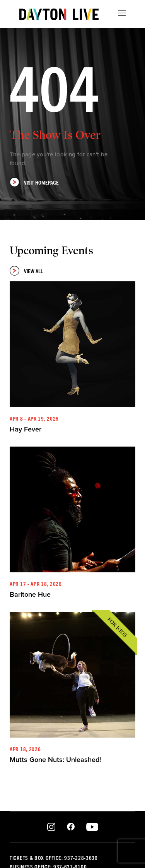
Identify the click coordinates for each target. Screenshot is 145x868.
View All (26, 271)
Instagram (51, 827)
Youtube (92, 827)
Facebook (71, 827)
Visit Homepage (34, 182)
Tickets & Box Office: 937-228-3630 (54, 858)
